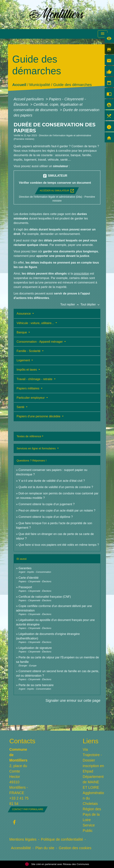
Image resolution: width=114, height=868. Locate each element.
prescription (82, 274)
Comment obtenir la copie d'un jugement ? (47, 504)
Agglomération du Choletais (93, 798)
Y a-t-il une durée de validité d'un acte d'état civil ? (52, 481)
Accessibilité (21, 848)
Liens (91, 741)
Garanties (25, 568)
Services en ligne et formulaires (37, 448)
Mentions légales (23, 839)
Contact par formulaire (28, 809)
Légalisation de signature (35, 648)
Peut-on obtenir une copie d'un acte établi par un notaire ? (57, 511)
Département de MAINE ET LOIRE (93, 782)
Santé (21, 407)
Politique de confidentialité (62, 839)
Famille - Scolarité (29, 351)
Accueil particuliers (29, 99)
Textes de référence (29, 436)
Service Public (89, 828)
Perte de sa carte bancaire (36, 685)
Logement (24, 360)
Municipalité (40, 85)
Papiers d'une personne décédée (39, 416)
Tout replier (70, 304)
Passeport (25, 587)
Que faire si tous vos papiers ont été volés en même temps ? (59, 545)
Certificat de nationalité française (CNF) (45, 597)
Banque (22, 332)
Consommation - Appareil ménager (40, 342)
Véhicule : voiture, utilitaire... (36, 323)
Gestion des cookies (75, 848)
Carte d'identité (28, 578)
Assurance (24, 314)
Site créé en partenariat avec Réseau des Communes (57, 864)
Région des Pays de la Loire (92, 814)
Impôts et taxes (27, 370)
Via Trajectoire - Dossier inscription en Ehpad (93, 760)
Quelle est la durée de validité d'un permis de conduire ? (56, 487)
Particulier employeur (31, 398)
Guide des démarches (72, 85)
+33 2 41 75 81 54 (19, 801)
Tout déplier (90, 304)
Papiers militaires (28, 388)
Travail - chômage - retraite (35, 379)
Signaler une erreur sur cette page (73, 700)
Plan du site (45, 848)
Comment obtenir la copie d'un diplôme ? (46, 517)
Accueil (19, 85)
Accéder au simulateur (57, 191)
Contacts (20, 741)
